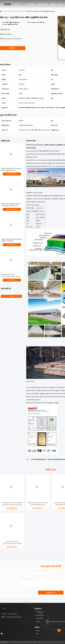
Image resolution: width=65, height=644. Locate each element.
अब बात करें (13, 48)
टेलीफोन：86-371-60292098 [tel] (9, 614)
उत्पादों (6, 11)
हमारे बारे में (31, 4)
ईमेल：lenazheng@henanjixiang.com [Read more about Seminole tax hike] (12, 617)
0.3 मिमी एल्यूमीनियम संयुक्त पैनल (38, 459)
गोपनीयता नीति (4, 642)
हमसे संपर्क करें (43, 4)
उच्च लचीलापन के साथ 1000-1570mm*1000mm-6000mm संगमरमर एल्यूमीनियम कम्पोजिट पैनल (11, 276)
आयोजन (53, 4)
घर (17, 4)
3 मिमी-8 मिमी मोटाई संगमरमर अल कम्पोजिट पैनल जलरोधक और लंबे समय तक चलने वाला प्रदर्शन (12, 504)
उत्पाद (23, 4)
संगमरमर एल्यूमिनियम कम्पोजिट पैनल (17, 11)
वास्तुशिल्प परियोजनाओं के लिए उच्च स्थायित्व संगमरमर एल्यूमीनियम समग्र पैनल (38, 504)
